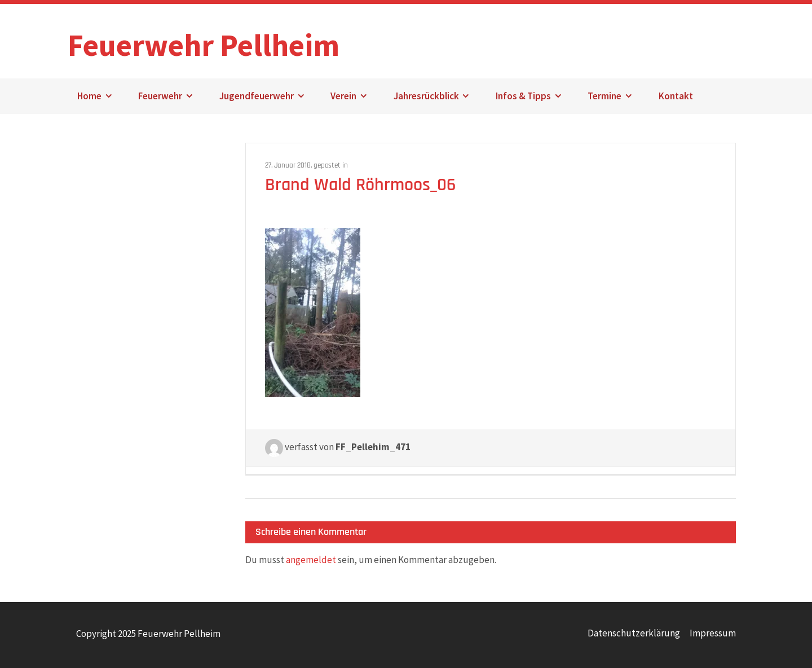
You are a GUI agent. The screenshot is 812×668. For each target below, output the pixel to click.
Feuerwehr (160, 96)
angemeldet (311, 560)
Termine (604, 96)
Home (89, 96)
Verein (343, 96)
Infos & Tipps (523, 96)
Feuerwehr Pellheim (204, 39)
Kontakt (676, 96)
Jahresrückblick (426, 96)
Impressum (713, 633)
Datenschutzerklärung (634, 633)
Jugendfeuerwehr (257, 96)
